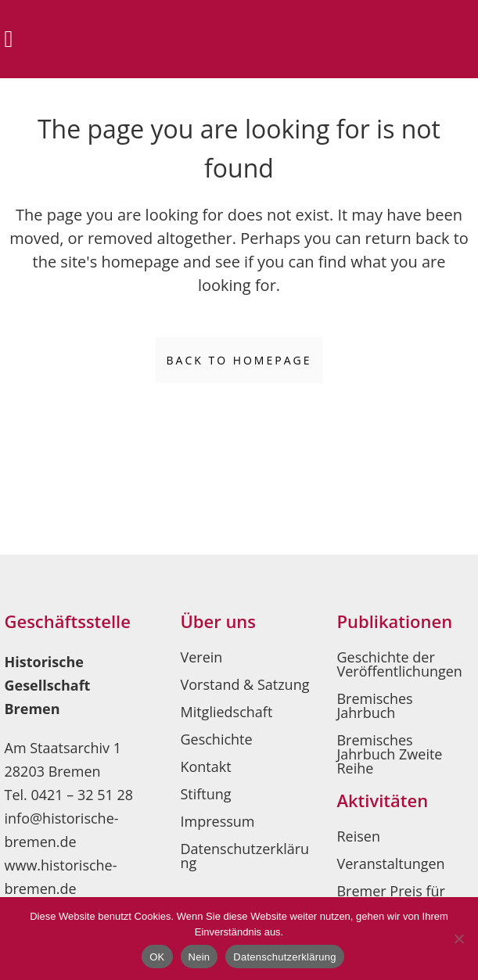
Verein (201, 657)
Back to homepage (239, 360)
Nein (199, 957)
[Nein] (458, 939)
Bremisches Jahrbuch (374, 705)
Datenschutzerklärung (244, 856)
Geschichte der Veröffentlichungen (399, 664)
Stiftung (205, 794)
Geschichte (216, 739)
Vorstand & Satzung (244, 684)
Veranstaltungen (390, 863)
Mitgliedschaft (226, 712)
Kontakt (205, 766)
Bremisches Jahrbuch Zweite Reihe (389, 754)
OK (157, 957)
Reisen (358, 836)
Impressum (217, 821)
